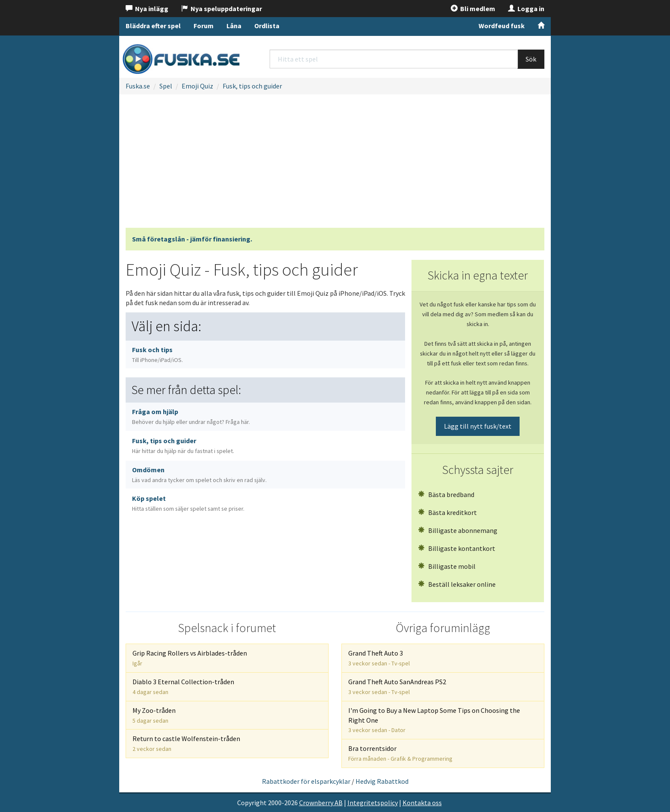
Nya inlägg (147, 9)
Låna (234, 26)
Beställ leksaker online (457, 584)
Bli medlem (473, 9)
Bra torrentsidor (400, 753)
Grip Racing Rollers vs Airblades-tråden (190, 658)
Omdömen (199, 475)
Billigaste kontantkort (457, 548)
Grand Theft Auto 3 (379, 658)
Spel (166, 86)
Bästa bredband (446, 494)
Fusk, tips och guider (252, 86)
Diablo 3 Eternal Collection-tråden (183, 687)
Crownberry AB (321, 803)
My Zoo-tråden (154, 715)
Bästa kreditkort (447, 512)
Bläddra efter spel (153, 26)
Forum (204, 26)
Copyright (252, 803)
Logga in (526, 9)
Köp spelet (188, 503)
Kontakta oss (422, 803)
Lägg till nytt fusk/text (478, 426)
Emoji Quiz (197, 86)
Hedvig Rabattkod (382, 781)
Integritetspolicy (373, 803)
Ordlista (267, 26)
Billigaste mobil (447, 566)
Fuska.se (138, 86)
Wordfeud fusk (502, 26)
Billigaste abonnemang (458, 530)
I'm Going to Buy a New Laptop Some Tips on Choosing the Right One (434, 720)
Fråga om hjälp (191, 416)
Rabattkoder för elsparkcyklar (306, 781)
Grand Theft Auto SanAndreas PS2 (397, 687)
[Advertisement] (335, 164)
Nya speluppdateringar (222, 9)
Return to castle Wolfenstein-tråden (186, 743)
